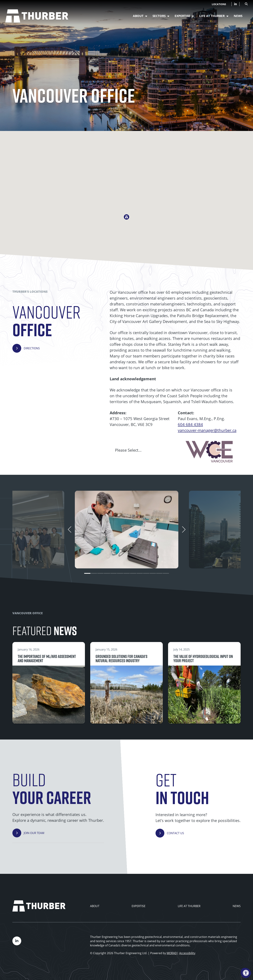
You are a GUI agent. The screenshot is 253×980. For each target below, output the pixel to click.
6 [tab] (120, 573)
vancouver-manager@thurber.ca (207, 430)
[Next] (184, 529)
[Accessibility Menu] (246, 973)
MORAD (172, 953)
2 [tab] (94, 573)
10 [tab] (146, 573)
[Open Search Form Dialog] (246, 4)
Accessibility (187, 953)
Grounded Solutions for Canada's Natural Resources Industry (121, 658)
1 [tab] (87, 573)
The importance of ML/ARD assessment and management (47, 658)
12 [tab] (159, 573)
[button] (126, 217)
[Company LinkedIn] (235, 4)
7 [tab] (127, 573)
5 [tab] (113, 573)
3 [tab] (100, 573)
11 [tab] (153, 573)
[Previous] (70, 529)
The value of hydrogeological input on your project (203, 658)
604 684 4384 (190, 424)
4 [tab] (107, 573)
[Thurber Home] (39, 906)
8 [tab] (133, 573)
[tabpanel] (127, 530)
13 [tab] (166, 573)
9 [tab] (140, 573)
